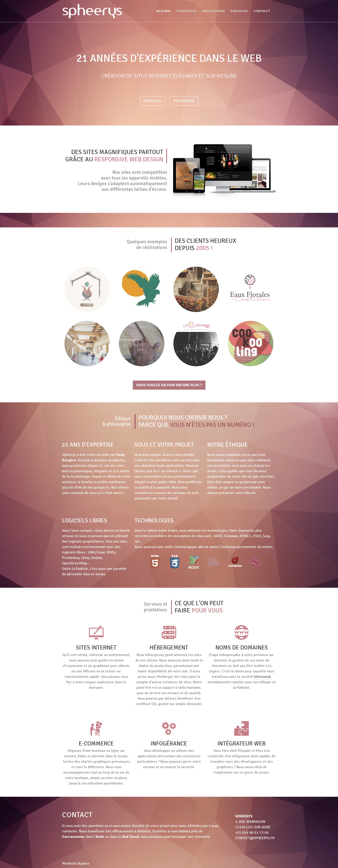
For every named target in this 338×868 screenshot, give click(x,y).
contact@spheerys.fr (255, 838)
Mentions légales (76, 863)
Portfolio (186, 11)
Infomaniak (262, 677)
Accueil (164, 11)
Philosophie (213, 11)
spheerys (92, 10)
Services (239, 11)
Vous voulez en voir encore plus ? (169, 385)
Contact (262, 11)
